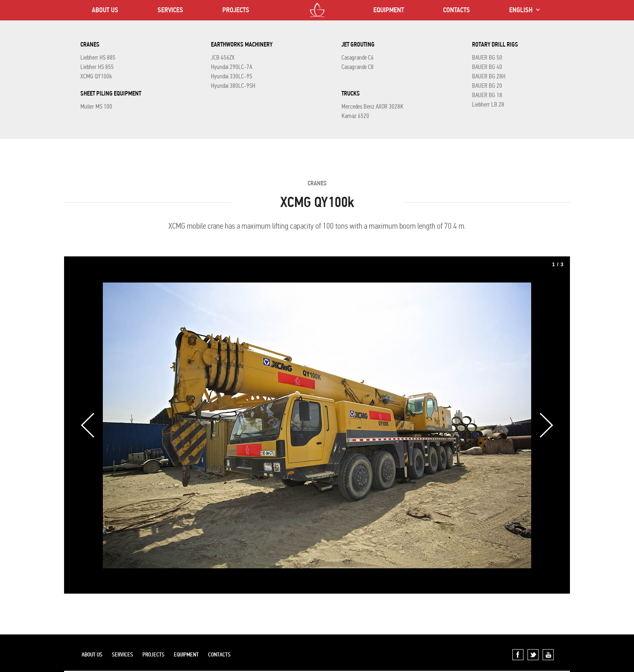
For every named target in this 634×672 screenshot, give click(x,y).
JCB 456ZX (223, 58)
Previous (88, 425)
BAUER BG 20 (487, 86)
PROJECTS (236, 10)
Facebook (518, 655)
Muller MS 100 (96, 107)
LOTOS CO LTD (317, 10)
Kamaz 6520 (355, 116)
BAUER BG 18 (487, 95)
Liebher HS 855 (97, 67)
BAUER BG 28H (489, 76)
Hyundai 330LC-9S (232, 76)
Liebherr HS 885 (98, 58)
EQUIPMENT (389, 10)
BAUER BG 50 (487, 58)
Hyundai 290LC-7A (232, 67)
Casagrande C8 (358, 67)
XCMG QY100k (96, 76)
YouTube (548, 655)
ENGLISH (521, 10)
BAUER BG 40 (487, 67)
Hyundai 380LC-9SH (233, 86)
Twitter (533, 655)
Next (546, 425)
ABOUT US (105, 10)
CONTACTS (457, 10)
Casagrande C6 (358, 58)
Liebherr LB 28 (488, 105)
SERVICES (170, 10)
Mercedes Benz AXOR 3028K (372, 107)
